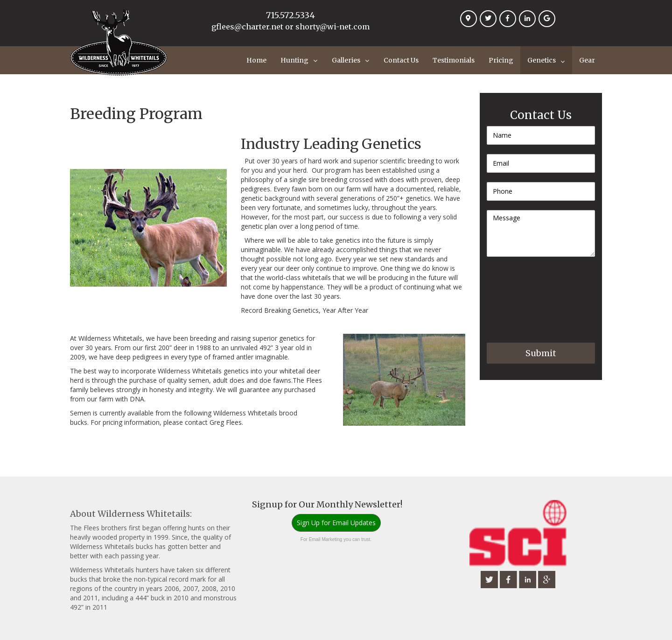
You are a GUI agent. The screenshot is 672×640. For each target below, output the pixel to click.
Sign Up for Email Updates (336, 523)
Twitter (490, 24)
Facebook (510, 24)
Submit (541, 353)
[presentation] (525, 300)
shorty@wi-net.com (332, 27)
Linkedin (530, 24)
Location (471, 24)
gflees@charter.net (247, 27)
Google (549, 24)
